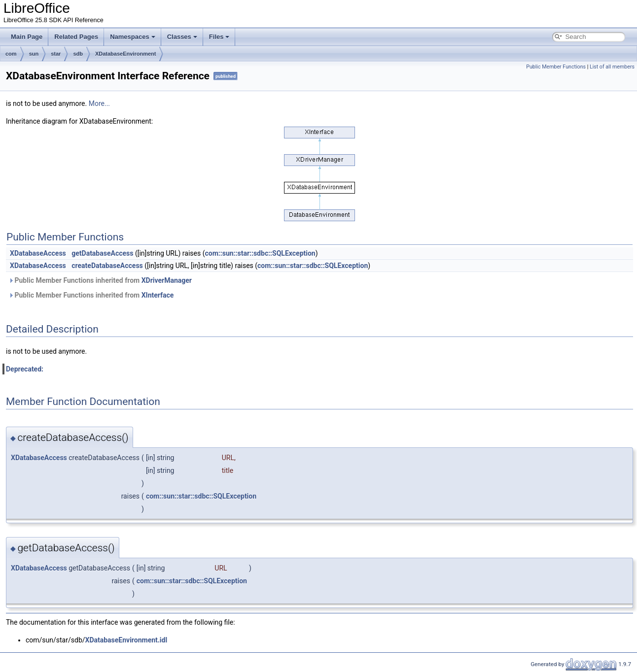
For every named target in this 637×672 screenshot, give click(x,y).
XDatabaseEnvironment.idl (126, 640)
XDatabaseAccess (38, 253)
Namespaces (133, 37)
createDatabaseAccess (107, 266)
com (11, 54)
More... (99, 103)
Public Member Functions (556, 67)
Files (219, 37)
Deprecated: (25, 369)
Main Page (27, 37)
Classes (182, 37)
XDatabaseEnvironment (125, 54)
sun (34, 54)
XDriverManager (167, 280)
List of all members (612, 67)
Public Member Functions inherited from (100, 280)
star (56, 54)
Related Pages (76, 37)
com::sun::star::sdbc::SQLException (260, 253)
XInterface (158, 295)
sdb (78, 54)
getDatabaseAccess (102, 253)
